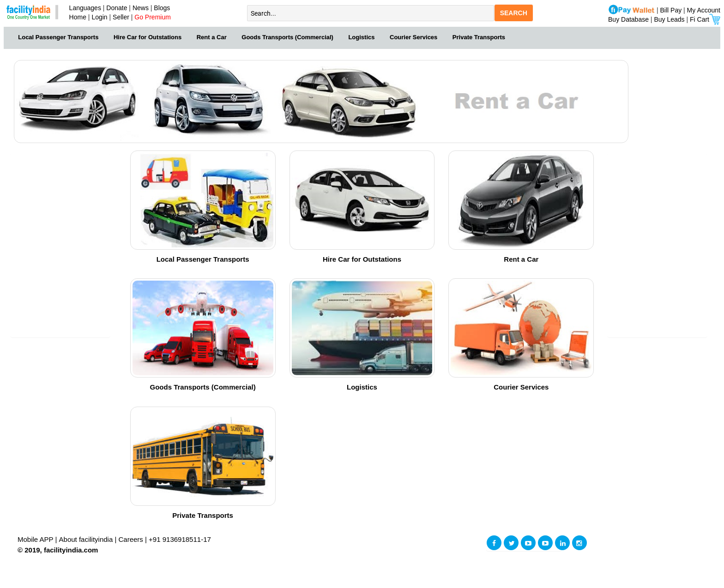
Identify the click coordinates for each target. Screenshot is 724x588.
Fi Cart (705, 19)
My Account (704, 10)
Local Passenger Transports (58, 37)
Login (99, 17)
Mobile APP (36, 539)
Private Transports (479, 37)
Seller (121, 17)
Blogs (162, 8)
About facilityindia (87, 539)
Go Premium (153, 17)
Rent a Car (212, 37)
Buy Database (628, 19)
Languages (83, 8)
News (142, 8)
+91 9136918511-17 (180, 539)
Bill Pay (672, 10)
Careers (131, 539)
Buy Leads (669, 19)
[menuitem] (58, 36)
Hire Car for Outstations (148, 37)
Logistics (361, 37)
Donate (117, 8)
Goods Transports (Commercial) (287, 37)
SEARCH (514, 13)
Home (76, 17)
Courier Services (413, 37)
